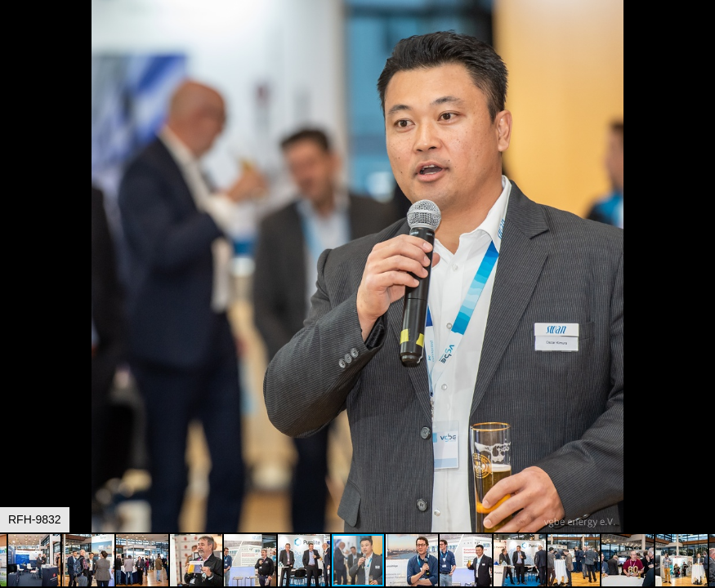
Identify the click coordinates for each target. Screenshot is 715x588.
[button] (700, 42)
